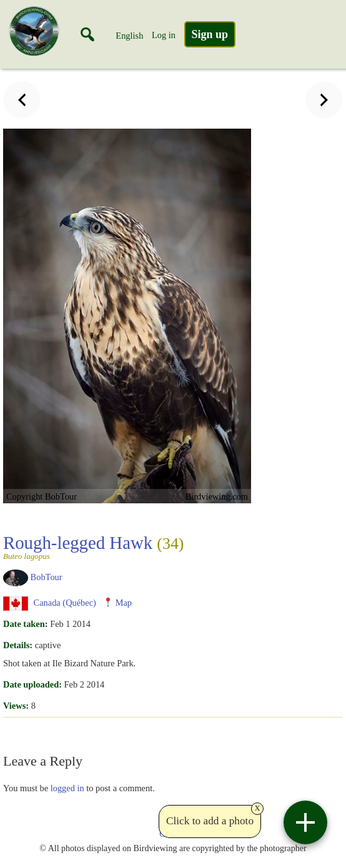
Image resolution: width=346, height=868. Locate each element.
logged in (67, 788)
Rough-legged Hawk (94, 546)
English (129, 36)
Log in (164, 35)
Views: (16, 706)
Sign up (210, 34)
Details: (18, 645)
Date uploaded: (32, 684)
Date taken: (26, 624)
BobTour (47, 577)
